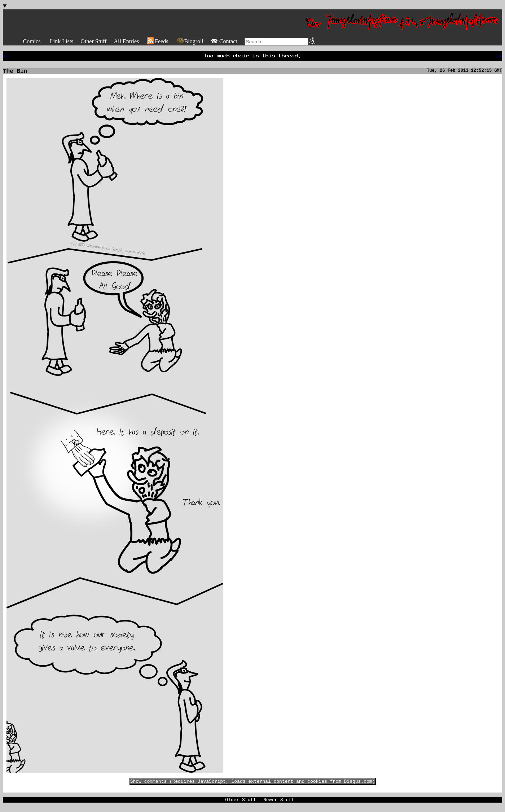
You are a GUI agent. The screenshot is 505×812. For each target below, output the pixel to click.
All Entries (126, 41)
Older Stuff (241, 804)
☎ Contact (224, 41)
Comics (32, 41)
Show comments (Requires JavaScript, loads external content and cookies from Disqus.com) (253, 785)
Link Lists (62, 41)
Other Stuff (93, 41)
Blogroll (190, 41)
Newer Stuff (279, 804)
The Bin (15, 74)
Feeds (157, 41)
